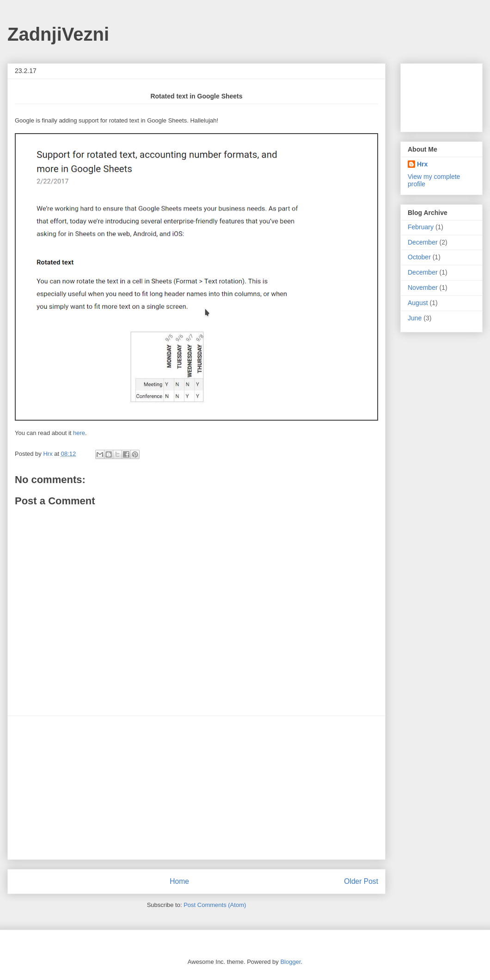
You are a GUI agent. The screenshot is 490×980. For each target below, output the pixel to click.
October (419, 257)
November (423, 288)
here (79, 433)
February (421, 227)
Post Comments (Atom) (215, 905)
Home (179, 881)
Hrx (422, 164)
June (415, 318)
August (418, 303)
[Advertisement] (196, 788)
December (423, 242)
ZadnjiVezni (58, 34)
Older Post (361, 881)
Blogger (290, 962)
